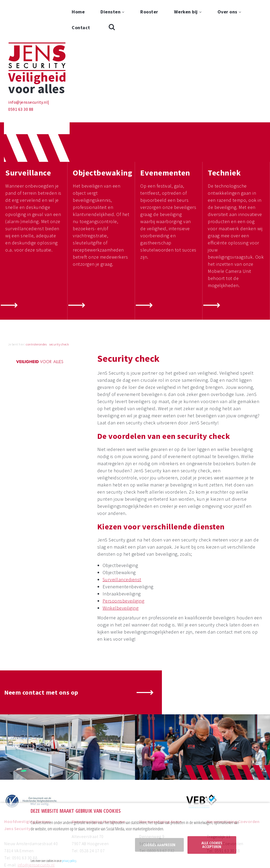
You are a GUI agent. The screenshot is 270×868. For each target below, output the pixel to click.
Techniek (224, 133)
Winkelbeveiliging (121, 568)
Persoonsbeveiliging (124, 561)
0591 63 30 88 (21, 70)
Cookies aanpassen (159, 845)
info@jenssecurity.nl (28, 63)
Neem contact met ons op (41, 653)
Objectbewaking (102, 133)
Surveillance (28, 133)
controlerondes (36, 305)
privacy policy (69, 861)
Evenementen (165, 133)
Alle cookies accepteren (212, 845)
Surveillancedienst (122, 540)
